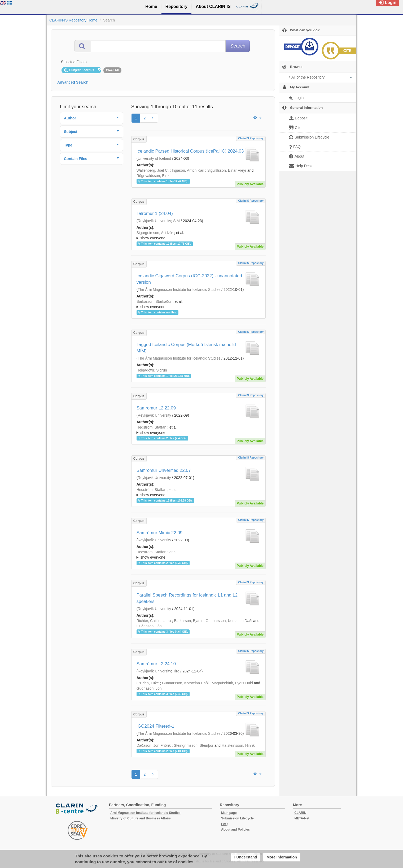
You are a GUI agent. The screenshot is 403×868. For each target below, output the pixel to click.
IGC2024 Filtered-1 (155, 726)
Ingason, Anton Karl (188, 170)
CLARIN (300, 813)
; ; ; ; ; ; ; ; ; (198, 555)
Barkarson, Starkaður (154, 301)
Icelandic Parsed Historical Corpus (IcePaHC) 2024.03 (190, 151)
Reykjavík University (154, 221)
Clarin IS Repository (251, 138)
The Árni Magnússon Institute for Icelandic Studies (179, 290)
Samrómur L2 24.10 (156, 664)
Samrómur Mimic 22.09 (159, 533)
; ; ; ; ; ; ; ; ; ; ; (198, 430)
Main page (229, 813)
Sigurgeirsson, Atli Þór (155, 233)
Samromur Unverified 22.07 (164, 470)
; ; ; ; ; (198, 235)
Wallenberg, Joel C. (153, 170)
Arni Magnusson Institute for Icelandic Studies (145, 813)
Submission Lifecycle (237, 818)
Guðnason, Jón (149, 626)
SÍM (176, 221)
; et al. (198, 236)
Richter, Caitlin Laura (154, 621)
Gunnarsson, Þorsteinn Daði (229, 621)
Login (387, 3)
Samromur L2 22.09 (156, 408)
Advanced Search (73, 82)
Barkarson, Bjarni (188, 621)
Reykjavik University (154, 478)
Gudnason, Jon (149, 688)
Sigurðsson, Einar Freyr (227, 170)
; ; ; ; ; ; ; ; (198, 492)
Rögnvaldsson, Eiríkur (155, 176)
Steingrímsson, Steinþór (194, 745)
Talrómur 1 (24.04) (155, 213)
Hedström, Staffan (152, 427)
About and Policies (235, 830)
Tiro (176, 671)
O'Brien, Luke (148, 683)
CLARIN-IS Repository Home (73, 20)
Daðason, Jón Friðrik (154, 745)
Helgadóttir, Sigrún (152, 370)
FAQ (224, 824)
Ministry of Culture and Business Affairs (141, 818)
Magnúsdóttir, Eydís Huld (232, 683)
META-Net (302, 818)
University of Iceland (154, 158)
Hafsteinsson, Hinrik (238, 745)
